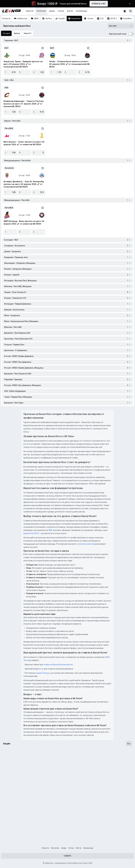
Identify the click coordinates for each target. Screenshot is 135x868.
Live (42, 669)
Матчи (70, 11)
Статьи (61, 11)
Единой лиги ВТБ (31, 533)
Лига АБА (9, 128)
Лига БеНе (9, 168)
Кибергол (9, 833)
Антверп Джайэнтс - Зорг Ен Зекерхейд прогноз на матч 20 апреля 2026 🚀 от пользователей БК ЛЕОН (24, 184)
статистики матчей (85, 544)
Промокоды (81, 11)
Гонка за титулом (13, 769)
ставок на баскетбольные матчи (58, 665)
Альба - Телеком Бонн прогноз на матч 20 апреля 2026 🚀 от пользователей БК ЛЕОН (69, 64)
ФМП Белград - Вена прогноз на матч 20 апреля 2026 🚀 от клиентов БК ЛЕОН (24, 223)
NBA (51, 530)
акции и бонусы (43, 673)
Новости (30, 11)
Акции (52, 11)
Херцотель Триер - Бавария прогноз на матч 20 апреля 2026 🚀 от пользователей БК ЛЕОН (23, 64)
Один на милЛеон (13, 801)
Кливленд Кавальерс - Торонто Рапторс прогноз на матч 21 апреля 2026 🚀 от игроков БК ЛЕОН (24, 104)
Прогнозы (41, 11)
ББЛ (6, 48)
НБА (6, 88)
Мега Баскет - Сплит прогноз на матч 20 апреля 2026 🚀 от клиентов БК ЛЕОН (24, 143)
